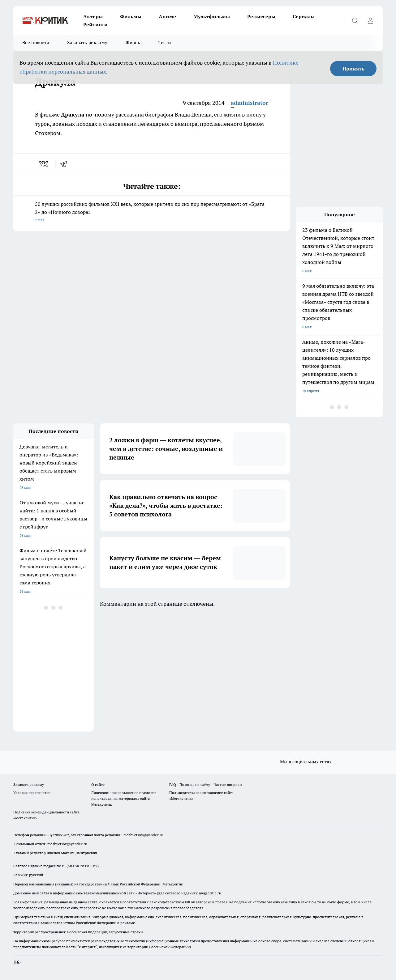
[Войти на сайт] (370, 20)
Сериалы (304, 16)
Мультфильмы (212, 16)
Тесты (165, 42)
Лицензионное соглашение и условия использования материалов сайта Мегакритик (124, 798)
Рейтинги (95, 24)
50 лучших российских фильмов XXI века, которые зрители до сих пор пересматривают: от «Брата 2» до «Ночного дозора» (152, 212)
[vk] (44, 164)
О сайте (98, 785)
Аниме (167, 16)
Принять (353, 69)
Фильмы (131, 16)
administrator (250, 103)
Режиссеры (261, 16)
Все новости (36, 42)
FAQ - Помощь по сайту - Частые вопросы (206, 785)
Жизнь (133, 42)
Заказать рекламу (87, 42)
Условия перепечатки (32, 793)
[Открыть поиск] (355, 20)
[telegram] (66, 164)
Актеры (93, 16)
